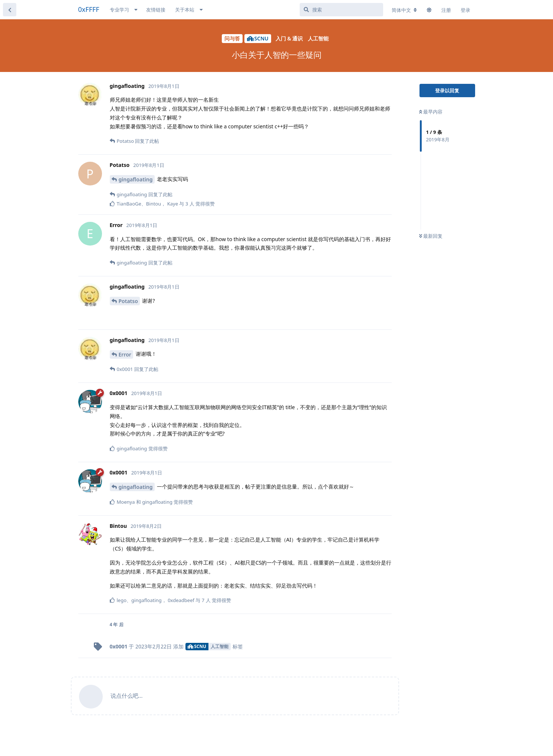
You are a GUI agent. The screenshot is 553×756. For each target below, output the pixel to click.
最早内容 (431, 112)
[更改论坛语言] (404, 10)
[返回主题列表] (10, 10)
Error (125, 354)
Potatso (128, 301)
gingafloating (136, 179)
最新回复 (431, 236)
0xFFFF (89, 9)
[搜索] (341, 10)
